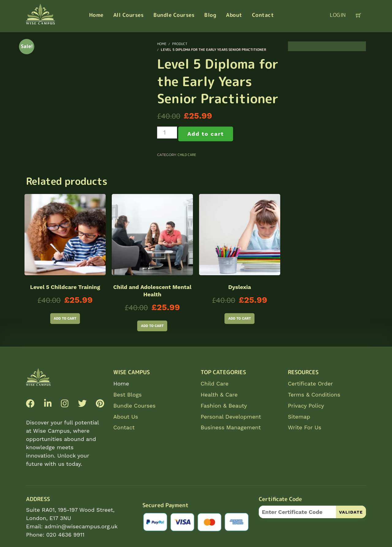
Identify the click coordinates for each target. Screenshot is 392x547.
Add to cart (206, 134)
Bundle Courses (134, 406)
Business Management (231, 427)
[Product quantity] (167, 133)
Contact (124, 427)
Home (121, 384)
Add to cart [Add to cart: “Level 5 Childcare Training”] (65, 319)
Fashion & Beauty (224, 406)
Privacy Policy (306, 406)
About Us (126, 417)
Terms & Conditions (314, 395)
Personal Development (231, 417)
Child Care (187, 155)
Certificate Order (310, 384)
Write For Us (305, 427)
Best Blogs (127, 395)
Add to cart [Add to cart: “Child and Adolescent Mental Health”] (152, 326)
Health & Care (219, 395)
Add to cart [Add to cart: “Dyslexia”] (239, 319)
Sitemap (299, 417)
